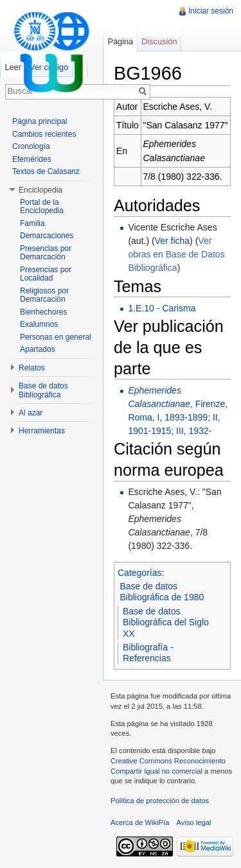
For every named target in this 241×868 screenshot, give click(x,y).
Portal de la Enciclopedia (42, 207)
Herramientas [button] (42, 431)
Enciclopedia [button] (40, 190)
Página (120, 41)
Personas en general (56, 337)
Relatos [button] (32, 368)
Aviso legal (194, 822)
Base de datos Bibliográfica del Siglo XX (166, 622)
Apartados (38, 349)
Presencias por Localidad (46, 274)
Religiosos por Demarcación (44, 295)
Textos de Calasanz (46, 171)
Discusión (159, 41)
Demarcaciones (47, 236)
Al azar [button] (31, 413)
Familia (32, 223)
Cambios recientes (44, 134)
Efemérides (32, 159)
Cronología (31, 146)
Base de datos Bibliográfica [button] (43, 390)
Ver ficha (172, 241)
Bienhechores (43, 312)
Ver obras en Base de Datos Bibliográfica (176, 254)
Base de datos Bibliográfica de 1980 (162, 592)
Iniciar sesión (211, 11)
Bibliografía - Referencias (148, 653)
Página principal (40, 121)
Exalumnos (39, 324)
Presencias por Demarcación (46, 253)
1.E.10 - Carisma (162, 308)
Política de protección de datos (160, 801)
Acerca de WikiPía (140, 822)
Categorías (139, 573)
